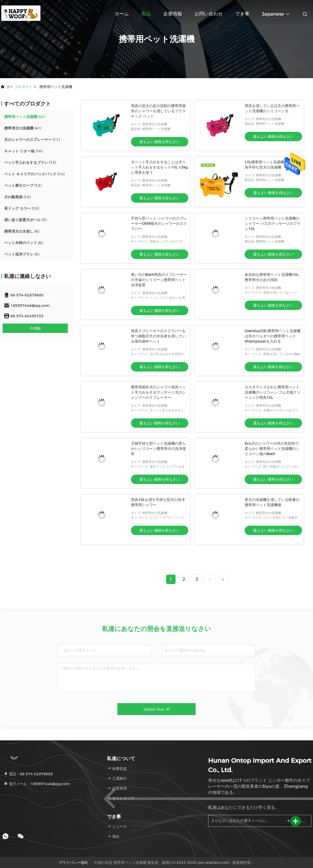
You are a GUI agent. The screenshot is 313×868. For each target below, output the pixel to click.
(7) (25, 220)
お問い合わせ (209, 14)
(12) (23, 185)
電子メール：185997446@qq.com (37, 784)
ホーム (122, 14)
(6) (22, 231)
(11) (32, 140)
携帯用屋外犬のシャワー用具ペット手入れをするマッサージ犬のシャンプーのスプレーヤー (158, 392)
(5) (22, 254)
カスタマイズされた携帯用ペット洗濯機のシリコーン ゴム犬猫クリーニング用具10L (273, 392)
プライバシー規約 (73, 863)
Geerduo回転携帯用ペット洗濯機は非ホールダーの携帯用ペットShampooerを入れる (273, 336)
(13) (30, 163)
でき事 (242, 14)
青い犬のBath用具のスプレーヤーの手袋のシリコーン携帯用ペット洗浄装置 (159, 280)
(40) (25, 117)
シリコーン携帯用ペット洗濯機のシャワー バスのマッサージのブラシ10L (273, 224)
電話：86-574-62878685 (28, 774)
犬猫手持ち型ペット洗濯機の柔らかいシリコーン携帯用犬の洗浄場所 (158, 449)
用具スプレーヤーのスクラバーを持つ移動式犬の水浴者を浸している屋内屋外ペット (158, 336)
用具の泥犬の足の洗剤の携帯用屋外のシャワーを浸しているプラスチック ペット (158, 111)
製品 (146, 14)
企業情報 (173, 14)
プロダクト (23, 87)
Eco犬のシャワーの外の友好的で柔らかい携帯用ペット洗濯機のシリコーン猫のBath (272, 449)
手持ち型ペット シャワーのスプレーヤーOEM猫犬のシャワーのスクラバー (159, 224)
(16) (23, 151)
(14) (34, 174)
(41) (23, 128)
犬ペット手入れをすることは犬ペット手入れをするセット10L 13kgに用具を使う (159, 167)
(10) (17, 197)
